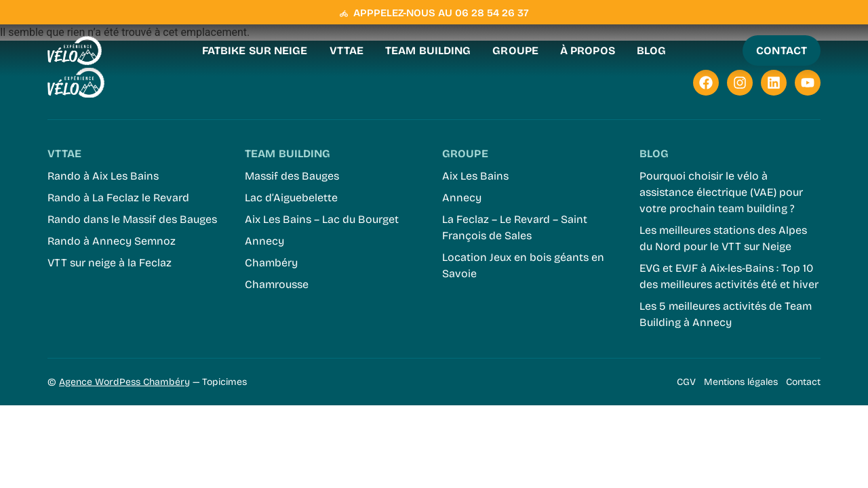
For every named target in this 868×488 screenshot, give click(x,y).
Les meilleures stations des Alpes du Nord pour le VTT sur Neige (723, 238)
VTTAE (347, 50)
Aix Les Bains (475, 176)
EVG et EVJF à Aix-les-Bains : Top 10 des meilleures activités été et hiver (729, 276)
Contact (803, 382)
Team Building (428, 50)
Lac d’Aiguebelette (291, 198)
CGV (686, 382)
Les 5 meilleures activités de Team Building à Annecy (726, 314)
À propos (588, 50)
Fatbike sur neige (255, 50)
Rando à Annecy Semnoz (112, 241)
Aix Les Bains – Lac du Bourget (322, 219)
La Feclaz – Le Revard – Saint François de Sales (515, 227)
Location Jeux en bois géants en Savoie (523, 265)
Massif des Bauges (292, 176)
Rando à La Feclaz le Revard (118, 198)
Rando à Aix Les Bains (103, 176)
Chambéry (271, 263)
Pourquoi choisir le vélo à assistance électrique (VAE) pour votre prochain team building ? (721, 192)
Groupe (515, 50)
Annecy (264, 241)
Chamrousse (277, 284)
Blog (651, 50)
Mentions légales (741, 382)
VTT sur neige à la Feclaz (110, 263)
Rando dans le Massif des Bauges (132, 219)
